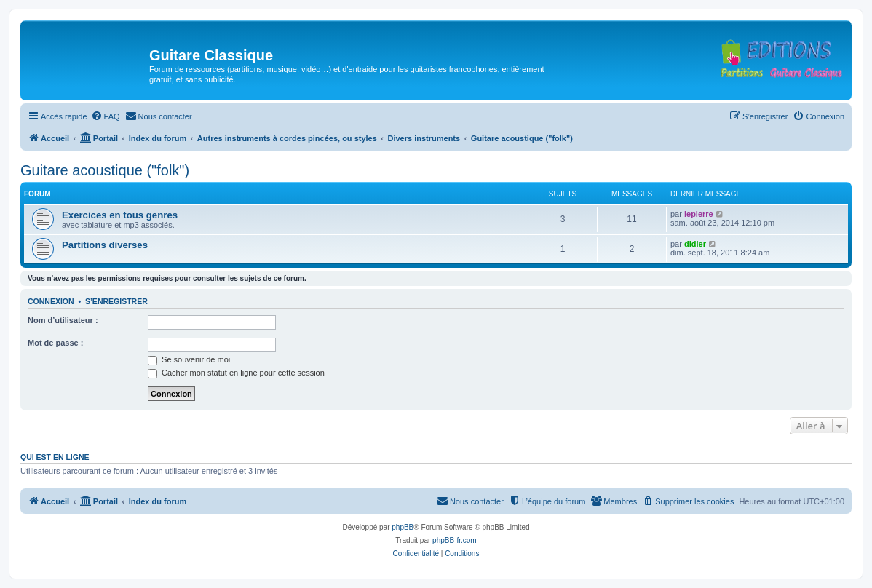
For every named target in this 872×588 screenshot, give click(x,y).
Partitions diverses (105, 245)
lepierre (699, 214)
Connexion (51, 301)
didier (695, 244)
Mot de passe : (55, 343)
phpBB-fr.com (455, 540)
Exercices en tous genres (120, 215)
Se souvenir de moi (189, 359)
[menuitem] (106, 116)
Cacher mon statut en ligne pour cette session (236, 373)
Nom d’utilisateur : (63, 320)
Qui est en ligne (55, 457)
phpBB (403, 527)
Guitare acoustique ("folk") (105, 170)
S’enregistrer (116, 301)
